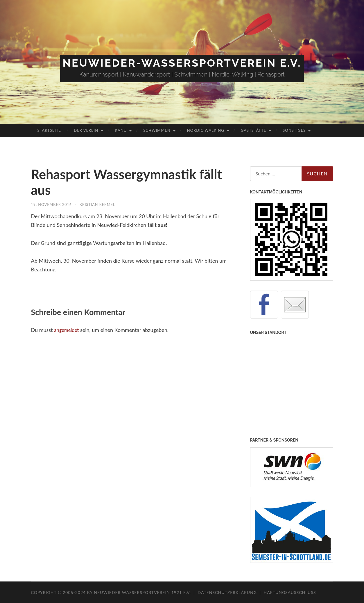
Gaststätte (253, 130)
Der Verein (86, 130)
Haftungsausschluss (290, 592)
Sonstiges (294, 130)
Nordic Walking (206, 130)
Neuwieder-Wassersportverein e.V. (182, 63)
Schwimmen (157, 130)
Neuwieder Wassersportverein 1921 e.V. (143, 592)
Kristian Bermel (103, 204)
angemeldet (67, 330)
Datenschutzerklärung (227, 592)
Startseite (49, 130)
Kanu (121, 130)
